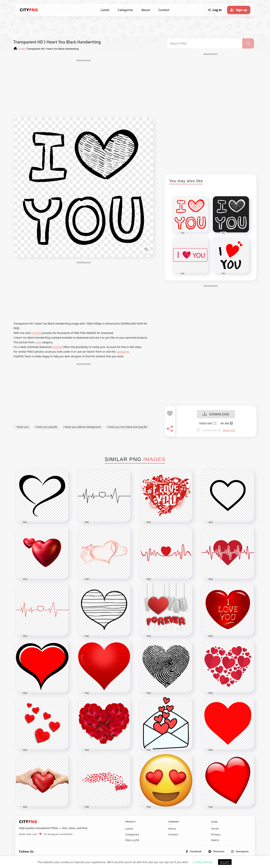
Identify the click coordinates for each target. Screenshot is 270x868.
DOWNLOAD (216, 414)
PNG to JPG (132, 840)
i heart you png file (46, 427)
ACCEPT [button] (225, 862)
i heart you (22, 427)
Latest (105, 10)
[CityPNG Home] (29, 10)
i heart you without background (82, 427)
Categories (125, 10)
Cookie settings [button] (203, 862)
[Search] (248, 43)
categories (123, 352)
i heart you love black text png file (127, 427)
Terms (215, 829)
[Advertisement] (83, 88)
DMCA (215, 840)
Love (38, 342)
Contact (164, 10)
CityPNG (36, 333)
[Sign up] (239, 10)
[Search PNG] (205, 43)
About (146, 10)
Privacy (216, 834)
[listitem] (194, 852)
